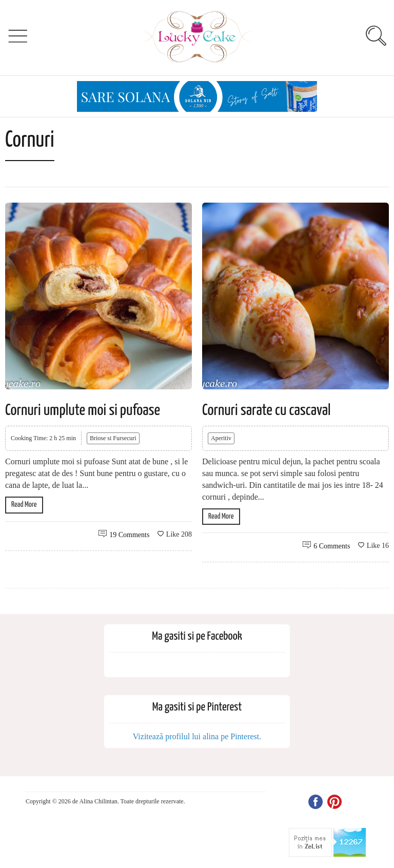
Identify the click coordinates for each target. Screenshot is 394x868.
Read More (24, 505)
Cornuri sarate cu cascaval (267, 410)
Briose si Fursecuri (113, 438)
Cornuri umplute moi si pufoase (83, 410)
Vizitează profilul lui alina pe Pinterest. (197, 736)
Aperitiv (221, 438)
